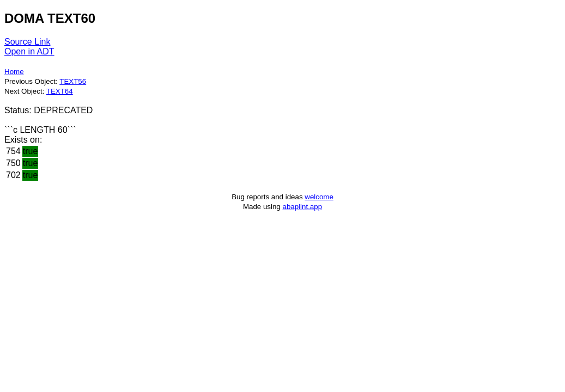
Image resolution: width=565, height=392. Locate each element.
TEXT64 (60, 91)
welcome (319, 197)
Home (14, 72)
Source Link (28, 42)
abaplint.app (302, 207)
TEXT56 (73, 81)
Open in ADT (29, 51)
